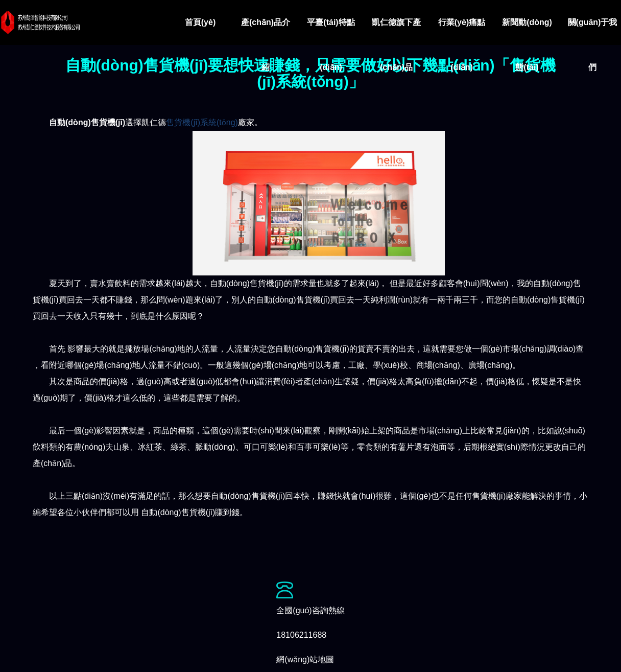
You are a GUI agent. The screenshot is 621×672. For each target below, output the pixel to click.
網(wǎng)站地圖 (305, 659)
